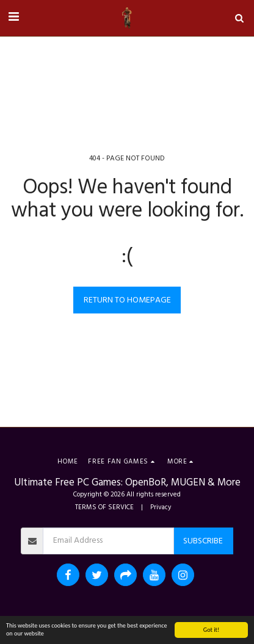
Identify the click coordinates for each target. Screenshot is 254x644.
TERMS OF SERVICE (104, 507)
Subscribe (203, 541)
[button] (13, 18)
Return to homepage (127, 300)
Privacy (161, 507)
